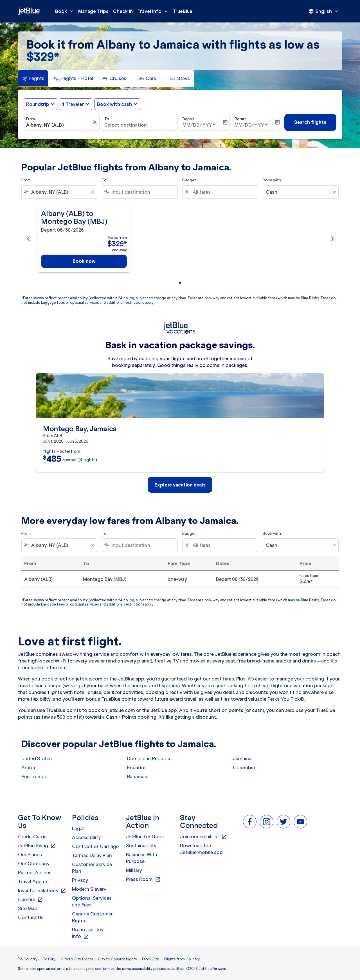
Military (134, 870)
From (31, 119)
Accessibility (86, 837)
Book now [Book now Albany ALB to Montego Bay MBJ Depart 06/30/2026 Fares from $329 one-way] (84, 261)
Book (66, 11)
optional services (84, 302)
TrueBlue (183, 11)
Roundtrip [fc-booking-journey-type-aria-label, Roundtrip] (38, 104)
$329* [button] (43, 57)
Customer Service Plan (92, 868)
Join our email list (203, 837)
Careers (31, 900)
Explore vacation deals (180, 485)
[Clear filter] (96, 122)
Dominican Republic (149, 759)
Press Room (143, 880)
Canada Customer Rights (92, 917)
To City (49, 959)
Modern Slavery (89, 889)
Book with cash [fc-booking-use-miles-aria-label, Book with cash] (114, 104)
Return (240, 119)
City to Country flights (117, 959)
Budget (189, 180)
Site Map (28, 908)
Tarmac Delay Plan (92, 855)
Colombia (244, 767)
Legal (78, 828)
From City (150, 959)
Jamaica (242, 759)
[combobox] (59, 125)
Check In (123, 11)
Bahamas (137, 776)
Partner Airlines (35, 872)
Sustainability (141, 846)
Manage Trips (93, 11)
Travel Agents (33, 881)
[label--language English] (324, 11)
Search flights (310, 122)
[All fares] (222, 192)
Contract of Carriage (95, 846)
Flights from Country (182, 959)
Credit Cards (32, 837)
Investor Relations (42, 891)
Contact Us (31, 917)
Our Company (34, 864)
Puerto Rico (34, 776)
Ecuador (137, 767)
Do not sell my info (88, 933)
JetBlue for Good (145, 837)
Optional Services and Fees (92, 901)
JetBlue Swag (37, 846)
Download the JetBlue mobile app (201, 849)
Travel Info (154, 11)
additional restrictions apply (130, 302)
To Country (28, 959)
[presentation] (324, 11)
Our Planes (30, 855)
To (107, 119)
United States (37, 759)
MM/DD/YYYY (199, 125)
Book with (272, 180)
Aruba (28, 767)
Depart (188, 119)
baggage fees (53, 302)
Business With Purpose (142, 858)
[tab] (33, 79)
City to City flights (77, 959)
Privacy (80, 880)
